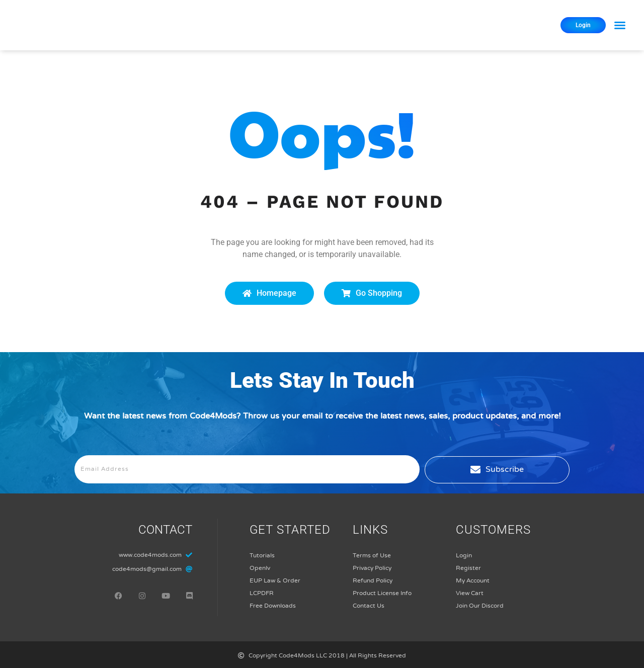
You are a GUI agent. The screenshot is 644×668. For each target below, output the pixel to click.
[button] (620, 25)
